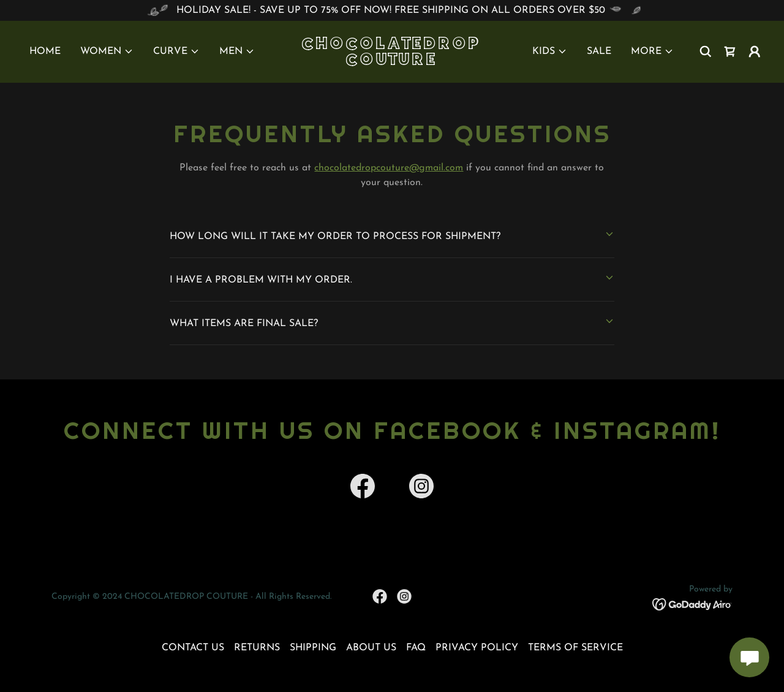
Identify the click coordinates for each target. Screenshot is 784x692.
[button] (107, 51)
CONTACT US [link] (193, 648)
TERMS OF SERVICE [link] (575, 648)
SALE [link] (599, 51)
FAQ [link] (416, 648)
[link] (392, 63)
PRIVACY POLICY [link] (477, 648)
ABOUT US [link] (371, 648)
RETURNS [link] (257, 648)
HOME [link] (45, 51)
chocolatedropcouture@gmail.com (389, 168)
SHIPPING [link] (313, 648)
